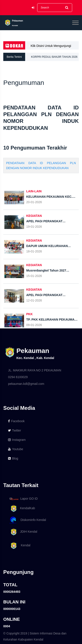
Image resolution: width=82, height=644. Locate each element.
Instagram (17, 440)
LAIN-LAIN (34, 191)
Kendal (19, 546)
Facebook (16, 421)
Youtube (16, 449)
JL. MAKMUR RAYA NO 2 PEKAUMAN (35, 370)
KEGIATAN (34, 216)
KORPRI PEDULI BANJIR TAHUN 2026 (54, 57)
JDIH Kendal (23, 532)
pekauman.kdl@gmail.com (26, 384)
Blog (13, 458)
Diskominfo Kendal (28, 520)
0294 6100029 (18, 377)
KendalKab (22, 508)
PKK (30, 314)
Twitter (15, 430)
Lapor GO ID (23, 499)
